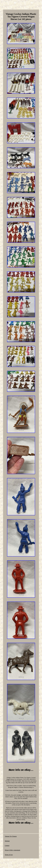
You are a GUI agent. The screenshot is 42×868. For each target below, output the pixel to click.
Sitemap (7, 841)
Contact (7, 845)
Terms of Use (9, 855)
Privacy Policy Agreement (12, 850)
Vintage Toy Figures (11, 836)
